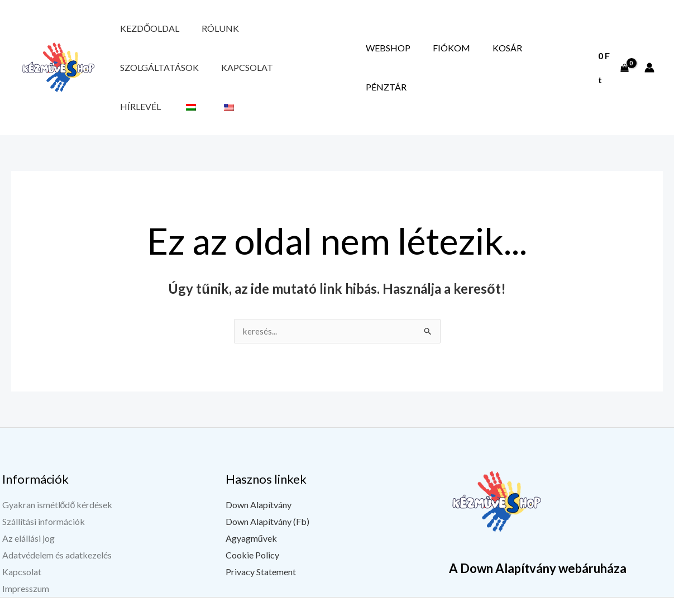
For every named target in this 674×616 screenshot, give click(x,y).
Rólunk (197, 32)
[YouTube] (572, 609)
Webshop (426, 54)
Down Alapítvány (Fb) (267, 496)
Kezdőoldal (142, 32)
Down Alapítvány (259, 479)
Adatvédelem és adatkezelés (57, 529)
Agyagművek (251, 512)
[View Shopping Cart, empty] (612, 55)
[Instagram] (600, 609)
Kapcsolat (334, 32)
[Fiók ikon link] (649, 55)
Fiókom (474, 54)
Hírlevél (133, 77)
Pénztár (556, 54)
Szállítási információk (44, 496)
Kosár (514, 54)
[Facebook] (544, 609)
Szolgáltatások (262, 32)
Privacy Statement (261, 546)
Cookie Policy (252, 529)
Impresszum (26, 563)
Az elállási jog (28, 512)
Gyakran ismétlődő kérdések (58, 479)
